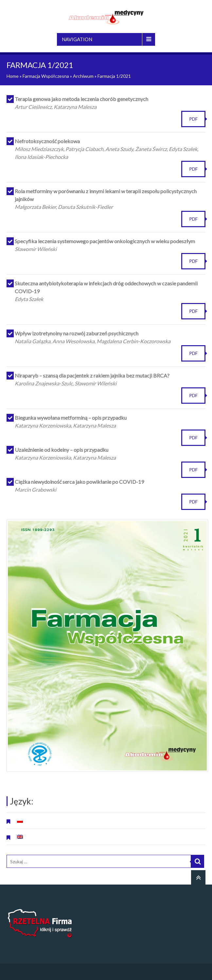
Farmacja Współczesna (46, 76)
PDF (193, 119)
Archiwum (83, 76)
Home (13, 76)
